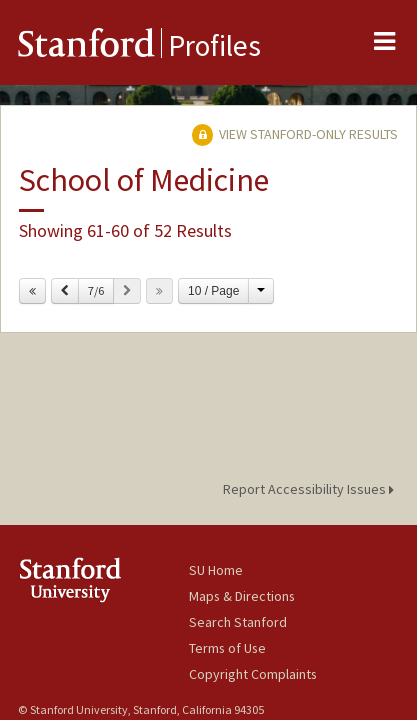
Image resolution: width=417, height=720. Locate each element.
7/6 (96, 290)
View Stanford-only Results (295, 134)
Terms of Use (227, 648)
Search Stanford (238, 622)
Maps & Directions (242, 596)
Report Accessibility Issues (311, 489)
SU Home (216, 570)
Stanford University (103, 579)
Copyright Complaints (253, 674)
